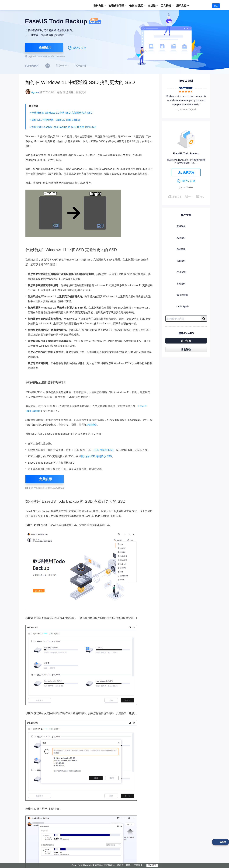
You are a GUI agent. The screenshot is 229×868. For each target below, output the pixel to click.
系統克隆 (176, 250)
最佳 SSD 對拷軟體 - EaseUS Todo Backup (56, 120)
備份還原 (68, 92)
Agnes (35, 92)
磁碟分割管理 (116, 6)
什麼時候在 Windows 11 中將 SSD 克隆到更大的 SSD (62, 113)
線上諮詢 (186, 341)
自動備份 (176, 284)
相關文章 (81, 92)
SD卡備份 (176, 273)
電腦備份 (176, 261)
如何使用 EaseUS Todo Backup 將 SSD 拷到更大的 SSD (64, 127)
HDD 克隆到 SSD (104, 450)
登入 (216, 6)
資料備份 (176, 227)
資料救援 (98, 6)
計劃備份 (92, 425)
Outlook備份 (177, 307)
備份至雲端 (177, 296)
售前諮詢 (186, 349)
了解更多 (138, 865)
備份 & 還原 (136, 6)
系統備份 (176, 238)
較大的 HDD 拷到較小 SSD (96, 456)
